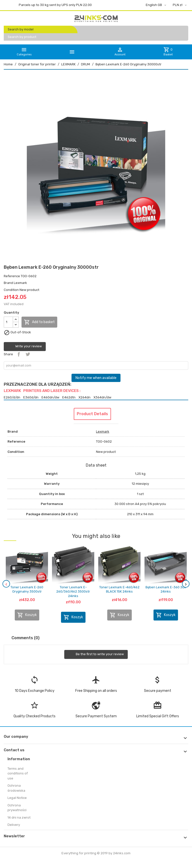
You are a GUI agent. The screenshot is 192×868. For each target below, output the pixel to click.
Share (19, 354)
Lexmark (20, 283)
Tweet (28, 354)
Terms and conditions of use (18, 773)
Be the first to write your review (96, 654)
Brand (8, 283)
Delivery (14, 825)
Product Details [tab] (92, 414)
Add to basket (39, 322)
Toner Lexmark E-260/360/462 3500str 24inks (73, 592)
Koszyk (27, 615)
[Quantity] (8, 322)
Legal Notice (17, 798)
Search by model (21, 29)
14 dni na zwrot (19, 817)
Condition (11, 290)
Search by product (22, 37)
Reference (12, 276)
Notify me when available (96, 378)
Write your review (25, 347)
